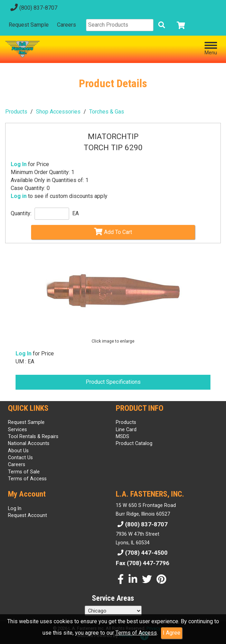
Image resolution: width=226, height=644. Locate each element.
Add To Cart (113, 232)
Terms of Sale (24, 472)
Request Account (27, 515)
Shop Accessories (58, 112)
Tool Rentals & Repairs (33, 436)
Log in (19, 196)
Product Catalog (134, 443)
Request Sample (29, 25)
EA (76, 213)
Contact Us (20, 457)
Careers (67, 25)
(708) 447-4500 (142, 553)
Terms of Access (136, 633)
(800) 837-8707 (33, 8)
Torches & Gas (107, 112)
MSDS (123, 436)
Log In (19, 164)
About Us (18, 451)
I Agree (172, 633)
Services (17, 429)
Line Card (126, 429)
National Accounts (29, 443)
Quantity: (21, 213)
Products (16, 112)
